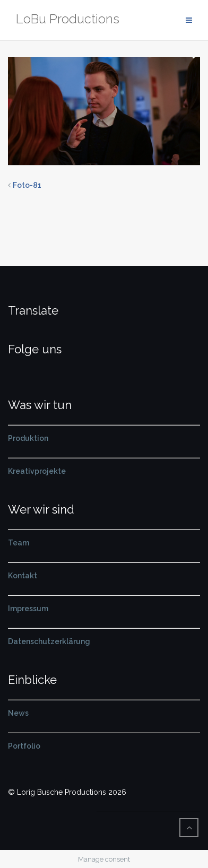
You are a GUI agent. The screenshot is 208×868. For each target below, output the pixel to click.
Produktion (28, 438)
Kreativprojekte (37, 471)
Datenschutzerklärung (49, 641)
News (18, 713)
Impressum (28, 609)
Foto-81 (27, 185)
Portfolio (24, 746)
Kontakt (23, 576)
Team (19, 543)
